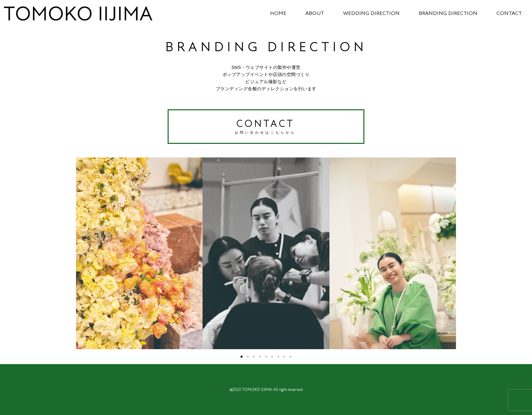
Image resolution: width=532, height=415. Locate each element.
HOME (275, 13)
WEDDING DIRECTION (369, 13)
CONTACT (506, 13)
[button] (84, 254)
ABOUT (312, 13)
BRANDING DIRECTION (445, 13)
